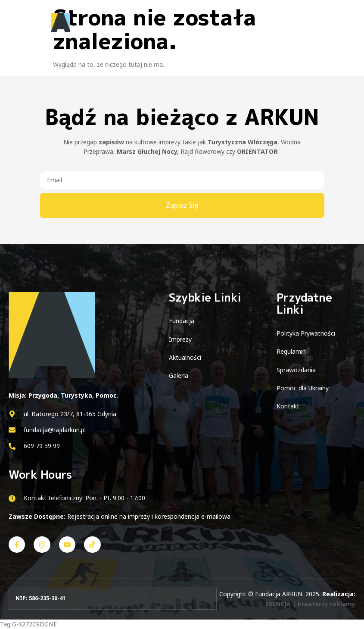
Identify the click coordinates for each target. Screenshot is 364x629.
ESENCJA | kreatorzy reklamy (310, 604)
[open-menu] (346, 23)
